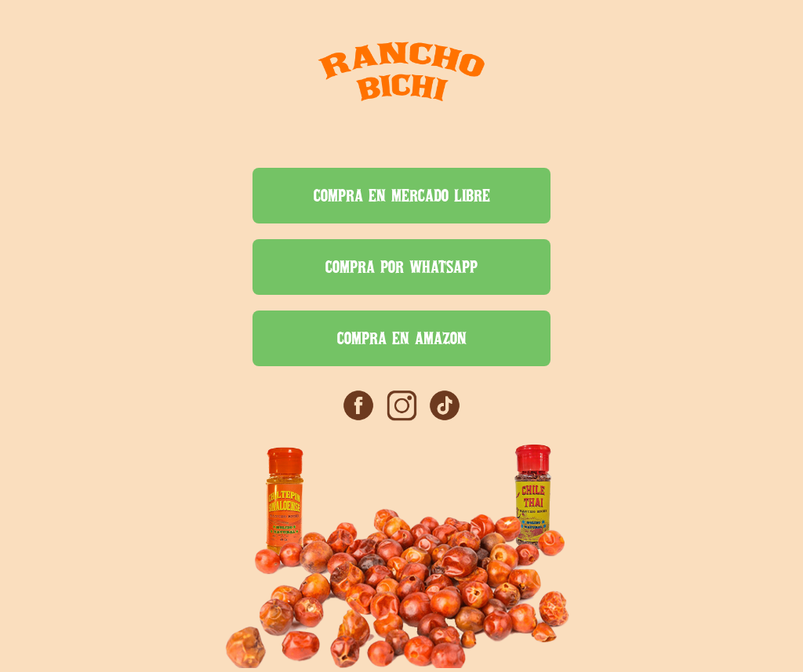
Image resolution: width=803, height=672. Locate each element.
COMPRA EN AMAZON (402, 338)
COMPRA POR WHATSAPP (401, 267)
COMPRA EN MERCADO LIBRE (402, 195)
